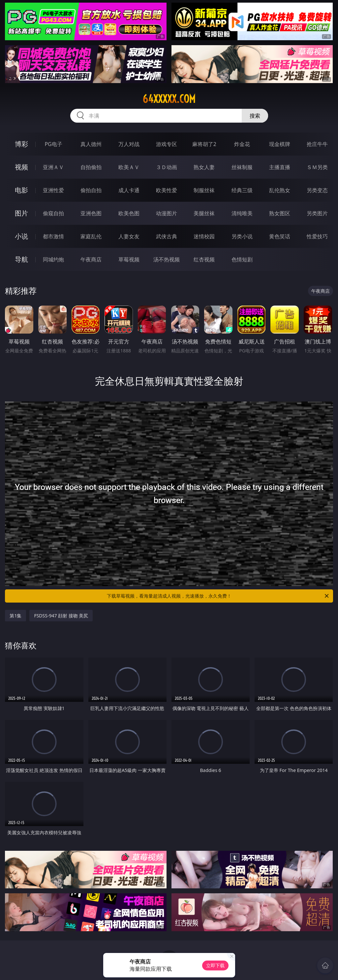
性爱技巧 (317, 236)
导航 (21, 259)
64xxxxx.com (169, 99)
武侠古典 (167, 236)
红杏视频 (204, 259)
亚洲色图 (91, 213)
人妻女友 (129, 236)
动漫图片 (167, 213)
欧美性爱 (167, 190)
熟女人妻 (204, 167)
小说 (21, 236)
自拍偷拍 (91, 167)
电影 (21, 190)
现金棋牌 (280, 144)
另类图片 (317, 213)
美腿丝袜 (204, 213)
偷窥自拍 (53, 213)
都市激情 (53, 236)
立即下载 (215, 965)
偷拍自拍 (91, 190)
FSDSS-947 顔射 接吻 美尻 (61, 616)
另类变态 (317, 190)
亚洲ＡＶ (53, 167)
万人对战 (129, 144)
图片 (21, 213)
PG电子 (53, 144)
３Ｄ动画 (167, 167)
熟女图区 (280, 213)
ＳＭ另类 (317, 167)
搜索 (255, 116)
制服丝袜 (204, 190)
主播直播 (280, 167)
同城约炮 (53, 259)
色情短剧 (242, 259)
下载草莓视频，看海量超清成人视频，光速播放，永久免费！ (218, 596)
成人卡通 (129, 190)
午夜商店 (91, 259)
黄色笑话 (280, 236)
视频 (21, 167)
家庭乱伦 (91, 236)
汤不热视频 (167, 259)
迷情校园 (204, 236)
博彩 (21, 144)
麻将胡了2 (204, 144)
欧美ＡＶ (129, 167)
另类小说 (242, 236)
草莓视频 (129, 259)
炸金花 (242, 144)
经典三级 (242, 190)
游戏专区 (167, 144)
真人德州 (91, 144)
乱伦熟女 (280, 190)
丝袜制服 (242, 167)
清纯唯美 (242, 213)
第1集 (15, 616)
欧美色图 (129, 213)
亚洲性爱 (53, 190)
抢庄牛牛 (317, 144)
